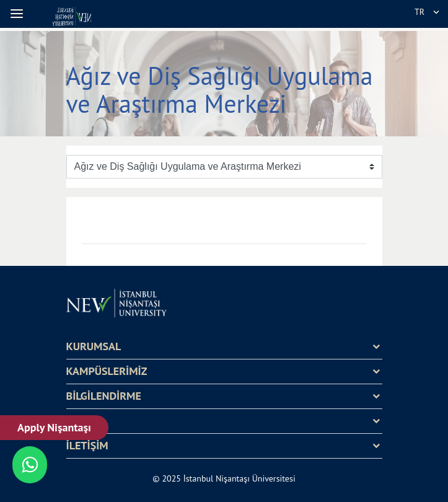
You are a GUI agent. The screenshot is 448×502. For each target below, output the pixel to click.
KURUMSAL (94, 346)
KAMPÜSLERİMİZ (107, 371)
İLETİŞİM (87, 446)
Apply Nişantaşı (54, 427)
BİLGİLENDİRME (104, 396)
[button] (19, 14)
